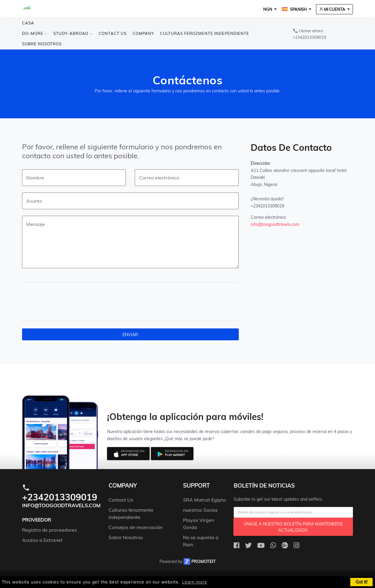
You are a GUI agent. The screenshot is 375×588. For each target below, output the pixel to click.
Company (143, 33)
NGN (268, 9)
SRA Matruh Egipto (204, 500)
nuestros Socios (200, 510)
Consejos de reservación (135, 527)
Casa (28, 23)
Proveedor (37, 520)
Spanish (294, 9)
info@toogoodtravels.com (275, 224)
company (123, 486)
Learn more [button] (195, 582)
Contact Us (113, 33)
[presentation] (72, 302)
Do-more (35, 33)
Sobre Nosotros (42, 44)
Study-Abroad (73, 33)
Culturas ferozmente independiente (205, 33)
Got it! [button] (361, 582)
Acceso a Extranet (42, 540)
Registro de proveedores (49, 530)
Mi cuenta (332, 9)
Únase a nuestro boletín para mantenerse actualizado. (293, 527)
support (196, 486)
